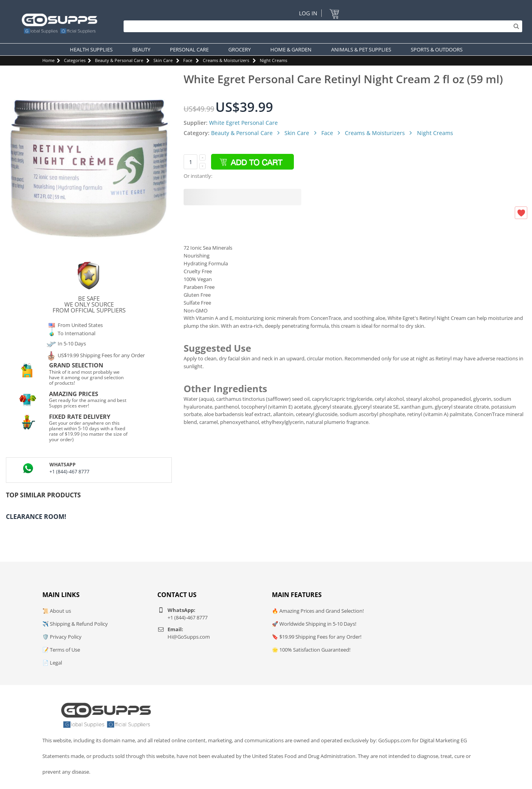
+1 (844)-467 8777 (69, 472)
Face (188, 60)
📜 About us (57, 611)
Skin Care (163, 60)
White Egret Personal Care (243, 123)
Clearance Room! (36, 517)
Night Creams (273, 60)
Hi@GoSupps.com (189, 637)
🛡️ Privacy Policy (62, 637)
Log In (308, 13)
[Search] (321, 26)
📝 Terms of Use (61, 650)
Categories (75, 60)
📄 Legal (52, 663)
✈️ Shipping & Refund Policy (75, 624)
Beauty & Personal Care (119, 60)
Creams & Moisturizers (226, 60)
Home (48, 60)
